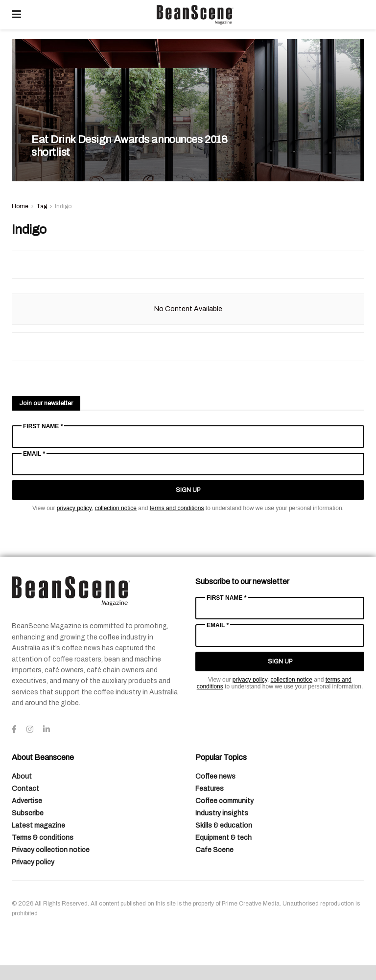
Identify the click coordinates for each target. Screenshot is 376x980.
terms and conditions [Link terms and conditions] (177, 508)
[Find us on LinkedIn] (47, 730)
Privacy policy (33, 862)
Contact (25, 789)
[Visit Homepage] (195, 15)
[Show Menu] (16, 15)
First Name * (43, 426)
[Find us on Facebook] (14, 730)
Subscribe (28, 813)
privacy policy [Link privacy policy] (74, 508)
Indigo (63, 206)
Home (20, 206)
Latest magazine (38, 825)
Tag (42, 206)
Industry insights (222, 813)
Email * (34, 454)
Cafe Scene (214, 850)
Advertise (27, 801)
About (22, 776)
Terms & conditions (43, 838)
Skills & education (224, 825)
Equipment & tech (223, 838)
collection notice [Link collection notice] (116, 508)
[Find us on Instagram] (30, 730)
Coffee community (224, 801)
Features (210, 789)
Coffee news (215, 776)
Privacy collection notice (51, 850)
